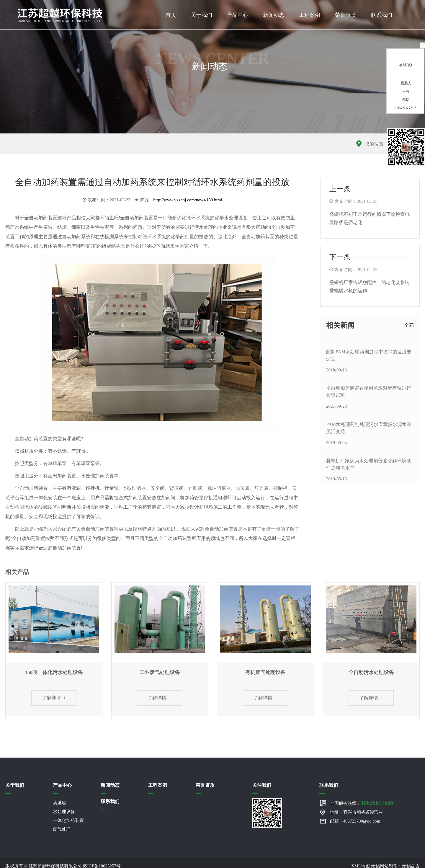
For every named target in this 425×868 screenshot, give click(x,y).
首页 (171, 15)
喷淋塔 (59, 803)
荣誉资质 (346, 15)
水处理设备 (64, 812)
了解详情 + (54, 698)
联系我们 (382, 15)
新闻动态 (274, 15)
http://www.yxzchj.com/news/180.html (188, 200)
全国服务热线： (362, 803)
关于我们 (202, 15)
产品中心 (238, 15)
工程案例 (310, 15)
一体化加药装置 (68, 820)
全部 (409, 325)
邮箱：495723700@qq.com (355, 821)
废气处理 (62, 829)
